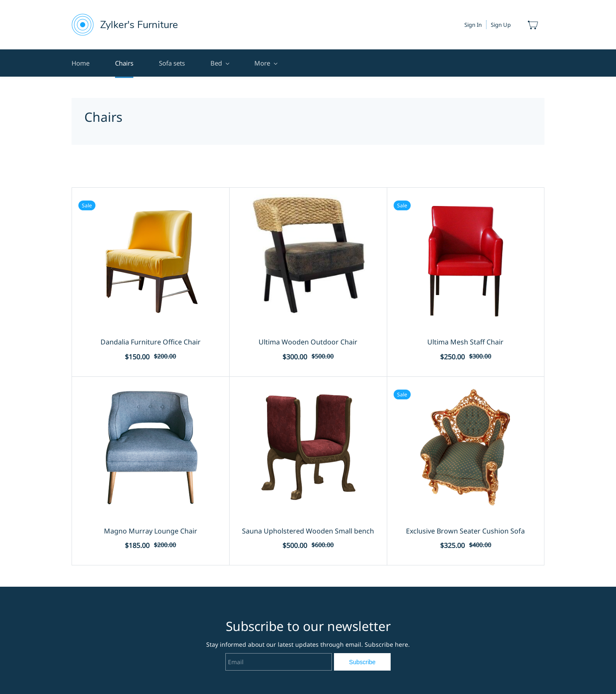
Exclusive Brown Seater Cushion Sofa (465, 531)
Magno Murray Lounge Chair (151, 531)
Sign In (473, 25)
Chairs (124, 63)
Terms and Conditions (286, 63)
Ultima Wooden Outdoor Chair (308, 342)
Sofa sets (172, 63)
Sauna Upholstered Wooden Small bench (308, 531)
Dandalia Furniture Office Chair (151, 342)
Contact (355, 63)
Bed (220, 63)
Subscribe (362, 662)
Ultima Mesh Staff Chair (465, 342)
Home (81, 63)
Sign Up (501, 25)
